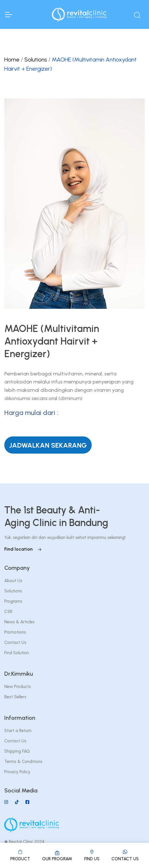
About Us (13, 581)
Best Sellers (15, 697)
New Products (18, 687)
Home (12, 60)
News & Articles (19, 622)
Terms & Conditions (23, 762)
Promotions (15, 632)
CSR (8, 612)
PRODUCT (20, 855)
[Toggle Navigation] (8, 15)
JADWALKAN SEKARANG (48, 445)
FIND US (92, 855)
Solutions (36, 60)
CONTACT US (125, 855)
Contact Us (15, 642)
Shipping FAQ (17, 751)
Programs (13, 601)
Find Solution (17, 653)
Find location (23, 549)
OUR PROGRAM (57, 856)
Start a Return (18, 731)
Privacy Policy (17, 772)
